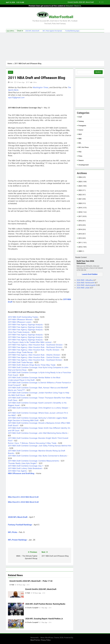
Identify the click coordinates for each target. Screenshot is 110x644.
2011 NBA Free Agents (17, 471)
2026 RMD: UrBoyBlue (85, 280)
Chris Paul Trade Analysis (19, 332)
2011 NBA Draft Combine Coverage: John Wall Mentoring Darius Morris (38, 433)
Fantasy (81, 121)
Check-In (77, 6)
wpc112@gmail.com (16, 98)
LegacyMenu (10, 31)
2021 (80, 199)
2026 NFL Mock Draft (32, 31)
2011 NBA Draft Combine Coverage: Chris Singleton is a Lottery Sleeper (38, 408)
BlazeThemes (35, 640)
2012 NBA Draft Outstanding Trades (23, 317)
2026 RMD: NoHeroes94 (86, 283)
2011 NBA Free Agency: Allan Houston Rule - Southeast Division (35, 360)
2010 (80, 247)
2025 (80, 182)
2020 (80, 203)
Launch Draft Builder (90, 274)
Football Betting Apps (72, 31)
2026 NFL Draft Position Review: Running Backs (45, 604)
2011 (80, 243)
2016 (80, 221)
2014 (80, 229)
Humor (81, 130)
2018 (80, 212)
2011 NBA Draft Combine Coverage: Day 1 (25, 466)
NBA (80, 139)
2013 (80, 234)
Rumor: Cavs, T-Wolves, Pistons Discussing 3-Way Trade (32, 443)
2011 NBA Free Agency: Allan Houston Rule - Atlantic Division (34, 355)
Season (81, 160)
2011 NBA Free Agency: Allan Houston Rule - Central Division (34, 357)
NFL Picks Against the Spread (52, 31)
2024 (80, 186)
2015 (80, 225)
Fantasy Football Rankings (20, 525)
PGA (80, 152)
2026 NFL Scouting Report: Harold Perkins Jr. (44, 619)
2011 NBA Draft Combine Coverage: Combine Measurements (33, 461)
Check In (20, 31)
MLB (80, 134)
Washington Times (40, 88)
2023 (80, 190)
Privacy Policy (46, 640)
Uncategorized (83, 165)
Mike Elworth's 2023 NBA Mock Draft (23, 497)
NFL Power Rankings (17, 540)
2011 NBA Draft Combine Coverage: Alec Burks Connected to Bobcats (37, 456)
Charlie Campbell (33, 608)
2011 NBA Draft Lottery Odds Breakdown (25, 468)
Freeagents (82, 126)
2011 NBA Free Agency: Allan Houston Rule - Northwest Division (35, 347)
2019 (80, 208)
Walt (12, 82)
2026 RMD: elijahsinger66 (86, 285)
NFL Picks (13, 532)
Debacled (69, 6)
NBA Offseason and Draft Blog (21, 474)
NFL (80, 143)
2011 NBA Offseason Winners (20, 320)
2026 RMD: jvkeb (83, 288)
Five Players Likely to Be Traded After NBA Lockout (30, 342)
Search (98, 72)
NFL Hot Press (84, 147)
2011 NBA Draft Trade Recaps (20, 363)
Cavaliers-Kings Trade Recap (20, 352)
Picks (80, 156)
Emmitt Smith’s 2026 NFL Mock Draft (81, 2)
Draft (11, 72)
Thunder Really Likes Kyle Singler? (22, 463)
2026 (80, 177)
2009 (80, 251)
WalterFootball (61, 17)
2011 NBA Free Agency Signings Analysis (25, 325)
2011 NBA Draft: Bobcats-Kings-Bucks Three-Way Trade (32, 365)
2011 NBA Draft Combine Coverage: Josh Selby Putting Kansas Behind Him (40, 446)
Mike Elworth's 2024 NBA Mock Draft (23, 502)
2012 (80, 238)
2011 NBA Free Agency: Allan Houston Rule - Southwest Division (35, 345)
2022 (80, 195)
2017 (80, 216)
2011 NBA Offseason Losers (20, 322)
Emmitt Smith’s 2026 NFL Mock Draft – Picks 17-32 (31, 581)
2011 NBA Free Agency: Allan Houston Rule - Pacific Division (34, 350)
